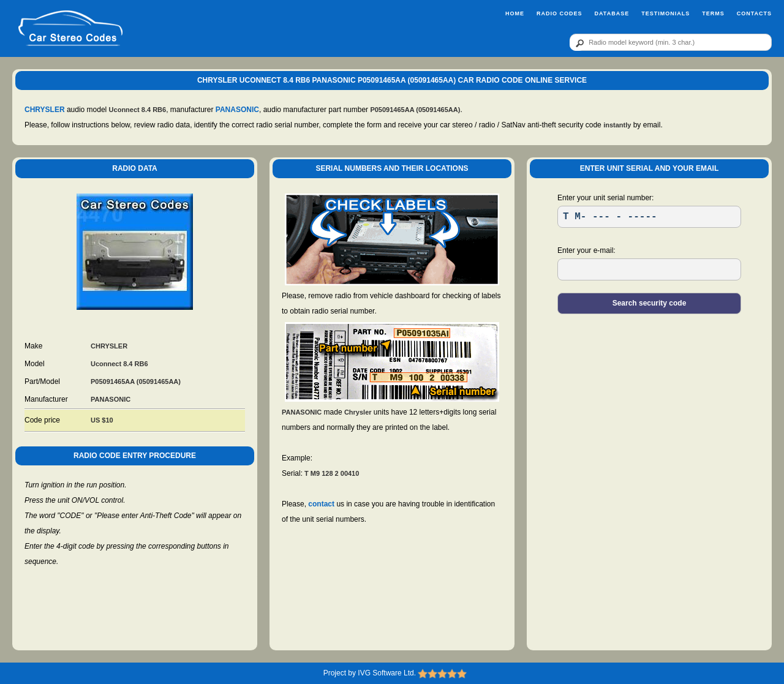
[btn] (578, 43)
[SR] (649, 217)
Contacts (754, 13)
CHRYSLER (45, 110)
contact (321, 504)
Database (612, 13)
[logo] (70, 29)
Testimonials (665, 13)
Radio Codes (560, 13)
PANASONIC (237, 110)
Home (515, 13)
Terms (713, 13)
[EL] (649, 269)
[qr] (671, 42)
